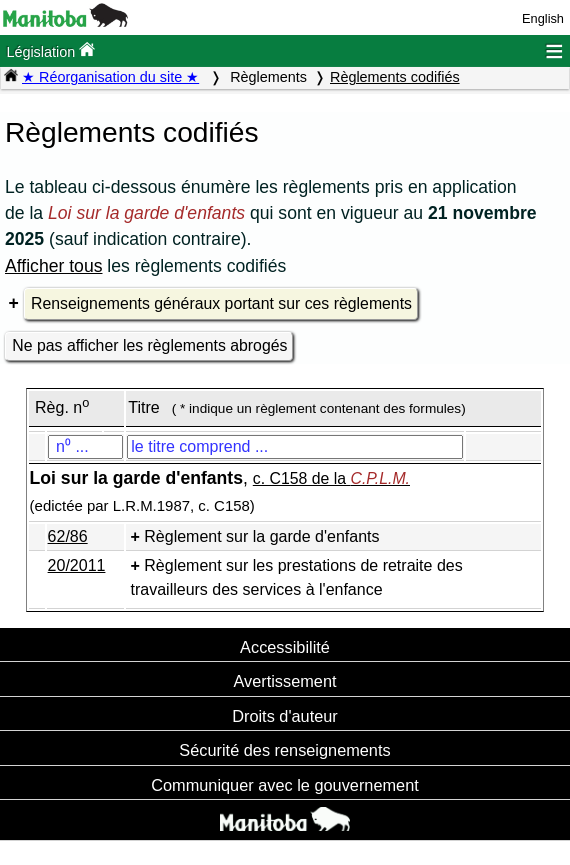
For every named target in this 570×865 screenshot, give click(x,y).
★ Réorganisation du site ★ (110, 77)
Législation (50, 50)
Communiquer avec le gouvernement (284, 785)
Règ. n (62, 407)
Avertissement (284, 681)
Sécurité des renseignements (284, 750)
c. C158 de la (331, 478)
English (543, 18)
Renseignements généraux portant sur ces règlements (221, 303)
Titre (143, 407)
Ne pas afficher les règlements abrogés (149, 345)
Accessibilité (285, 647)
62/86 (68, 536)
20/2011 (77, 565)
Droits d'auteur (285, 716)
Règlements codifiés (395, 77)
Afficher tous (53, 266)
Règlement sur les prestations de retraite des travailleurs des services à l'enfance (297, 577)
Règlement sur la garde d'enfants (261, 536)
